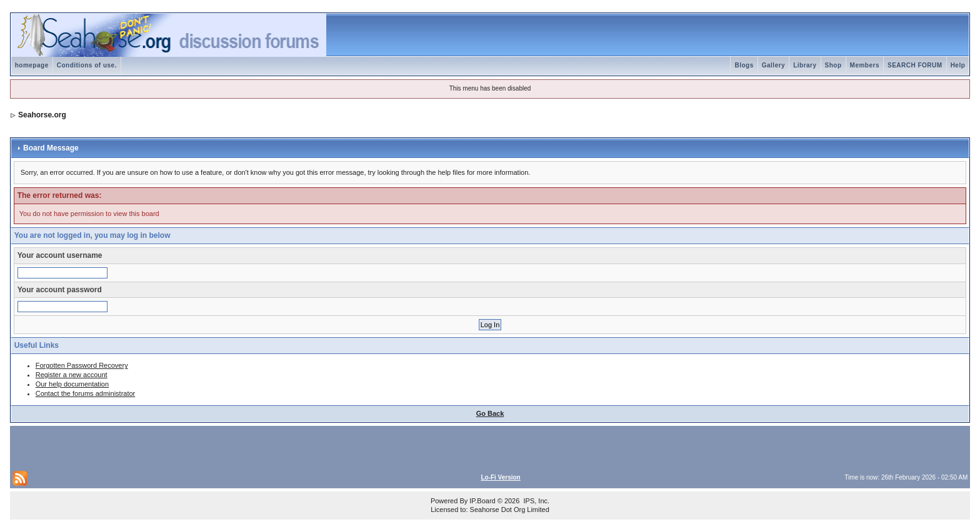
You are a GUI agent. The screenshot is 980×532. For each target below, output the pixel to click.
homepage (32, 65)
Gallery (773, 65)
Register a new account (72, 375)
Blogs (744, 65)
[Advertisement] (159, 447)
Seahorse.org (42, 115)
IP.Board (482, 501)
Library (805, 65)
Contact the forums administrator (86, 393)
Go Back (490, 413)
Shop (833, 65)
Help (958, 65)
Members (865, 65)
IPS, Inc (535, 501)
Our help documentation (72, 384)
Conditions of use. (87, 65)
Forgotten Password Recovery (82, 365)
